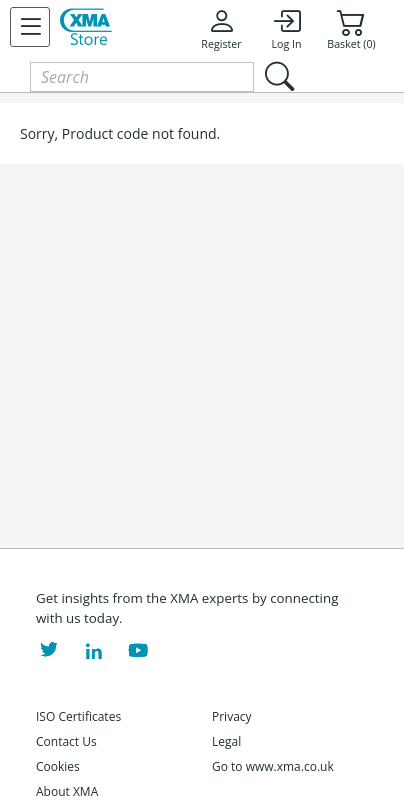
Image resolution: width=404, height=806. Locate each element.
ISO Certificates (78, 716)
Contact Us (66, 741)
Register (221, 29)
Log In (286, 29)
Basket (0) (351, 29)
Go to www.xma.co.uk (273, 766)
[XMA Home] (86, 27)
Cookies (58, 766)
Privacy (232, 716)
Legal (226, 741)
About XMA (67, 791)
